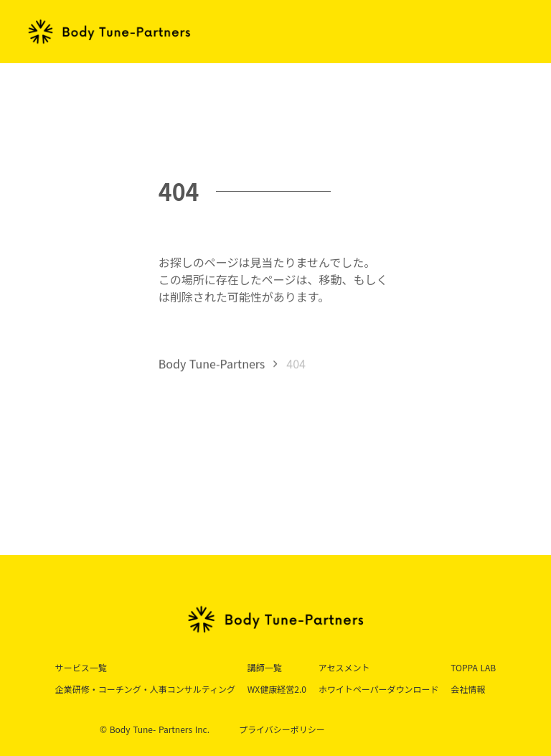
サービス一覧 (81, 667)
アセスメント (344, 667)
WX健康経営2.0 (277, 689)
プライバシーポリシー (282, 729)
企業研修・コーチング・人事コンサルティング (145, 689)
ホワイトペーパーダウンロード (379, 689)
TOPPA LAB (473, 667)
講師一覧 (265, 667)
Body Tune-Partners (212, 365)
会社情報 (468, 689)
